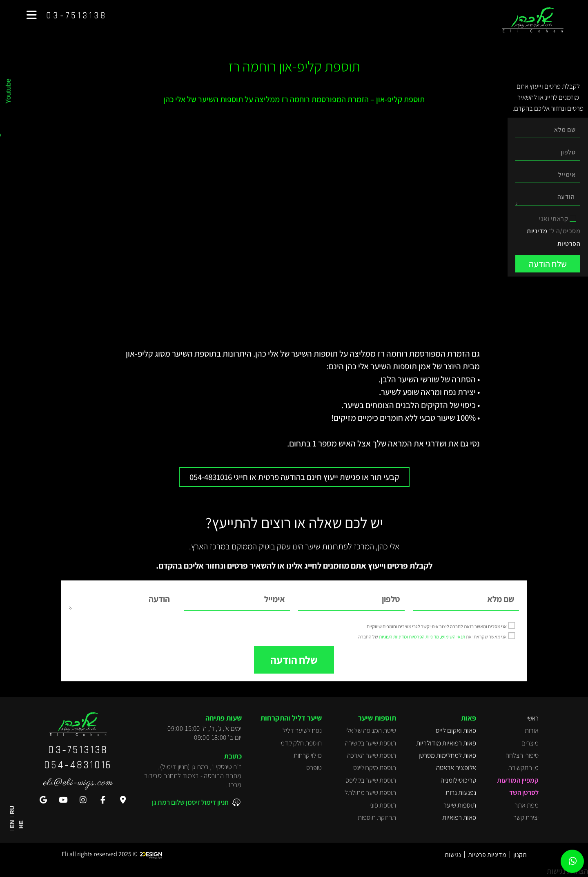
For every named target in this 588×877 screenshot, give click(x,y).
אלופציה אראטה (456, 768)
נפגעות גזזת (461, 792)
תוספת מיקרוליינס (375, 768)
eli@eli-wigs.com (78, 782)
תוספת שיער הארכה (372, 755)
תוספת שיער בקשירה (371, 743)
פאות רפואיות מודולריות (446, 743)
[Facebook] (102, 800)
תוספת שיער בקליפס (371, 780)
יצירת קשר (526, 817)
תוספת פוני (383, 805)
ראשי (532, 718)
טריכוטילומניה (458, 780)
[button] (32, 15)
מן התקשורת (523, 768)
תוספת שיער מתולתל (370, 792)
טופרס (314, 768)
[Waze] (122, 800)
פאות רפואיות (459, 817)
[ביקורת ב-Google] (42, 800)
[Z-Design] (153, 854)
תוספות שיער (460, 805)
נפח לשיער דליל (302, 730)
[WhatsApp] (573, 861)
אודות (532, 730)
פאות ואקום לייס (456, 730)
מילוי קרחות (308, 755)
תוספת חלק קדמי (301, 743)
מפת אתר (527, 805)
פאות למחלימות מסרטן (447, 755)
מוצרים (530, 743)
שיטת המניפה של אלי (371, 730)
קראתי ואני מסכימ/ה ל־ (553, 231)
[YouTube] (62, 800)
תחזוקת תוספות (377, 817)
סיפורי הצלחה (522, 755)
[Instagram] (82, 800)
